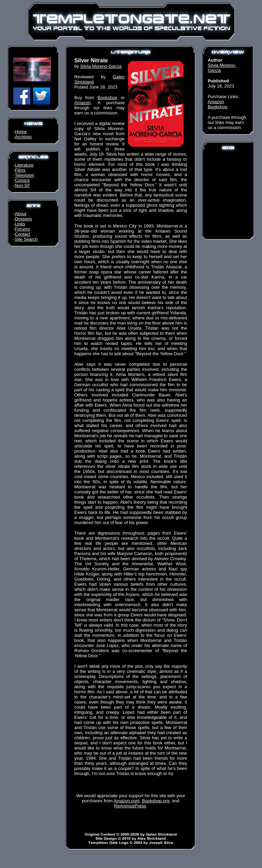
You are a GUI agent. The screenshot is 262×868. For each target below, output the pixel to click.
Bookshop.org (156, 801)
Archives (23, 137)
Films (20, 170)
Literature (24, 165)
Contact (22, 234)
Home (21, 132)
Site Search (26, 239)
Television (24, 175)
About (20, 214)
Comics (22, 180)
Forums (22, 229)
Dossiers (23, 219)
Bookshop (107, 98)
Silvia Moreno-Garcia (101, 66)
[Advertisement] (228, 194)
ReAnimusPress (130, 806)
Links (20, 224)
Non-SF (22, 185)
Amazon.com (127, 801)
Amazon (83, 103)
